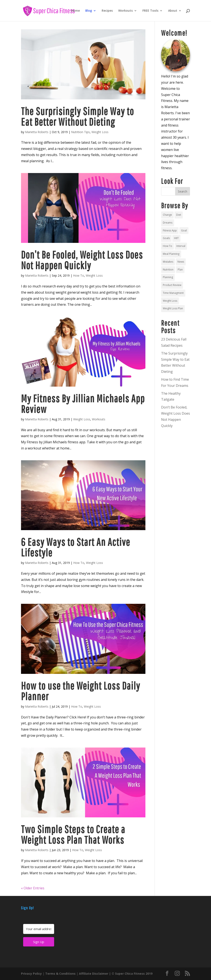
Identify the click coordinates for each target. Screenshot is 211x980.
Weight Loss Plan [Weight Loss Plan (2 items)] (173, 308)
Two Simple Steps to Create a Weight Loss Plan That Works (73, 834)
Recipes (107, 11)
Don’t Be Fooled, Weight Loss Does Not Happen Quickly (82, 260)
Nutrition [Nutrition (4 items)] (168, 270)
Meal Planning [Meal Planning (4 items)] (171, 254)
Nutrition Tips (80, 132)
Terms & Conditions (60, 974)
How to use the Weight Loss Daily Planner (81, 691)
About (173, 11)
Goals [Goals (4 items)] (166, 238)
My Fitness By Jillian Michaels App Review (83, 404)
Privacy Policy (31, 974)
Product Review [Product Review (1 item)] (172, 285)
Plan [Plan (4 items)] (180, 270)
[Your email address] (39, 929)
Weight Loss (100, 132)
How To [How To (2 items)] (167, 246)
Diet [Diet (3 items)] (179, 215)
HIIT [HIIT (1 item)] (176, 238)
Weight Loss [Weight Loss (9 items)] (170, 301)
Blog (89, 11)
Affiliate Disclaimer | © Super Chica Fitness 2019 (116, 974)
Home (75, 11)
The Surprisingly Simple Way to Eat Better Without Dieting (77, 116)
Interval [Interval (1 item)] (181, 246)
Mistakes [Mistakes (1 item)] (168, 262)
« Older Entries (33, 888)
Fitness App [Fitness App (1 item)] (170, 230)
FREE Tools (150, 11)
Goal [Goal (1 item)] (184, 230)
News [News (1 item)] (181, 262)
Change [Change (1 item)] (167, 215)
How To (79, 275)
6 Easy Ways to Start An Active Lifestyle (76, 547)
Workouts (125, 11)
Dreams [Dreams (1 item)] (168, 223)
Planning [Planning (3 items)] (168, 277)
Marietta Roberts (37, 132)
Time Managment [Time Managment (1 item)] (173, 293)
